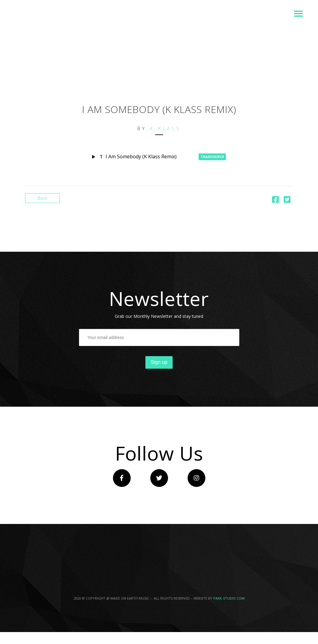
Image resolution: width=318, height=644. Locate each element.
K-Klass (165, 128)
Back (42, 198)
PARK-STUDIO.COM (229, 598)
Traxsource (212, 157)
